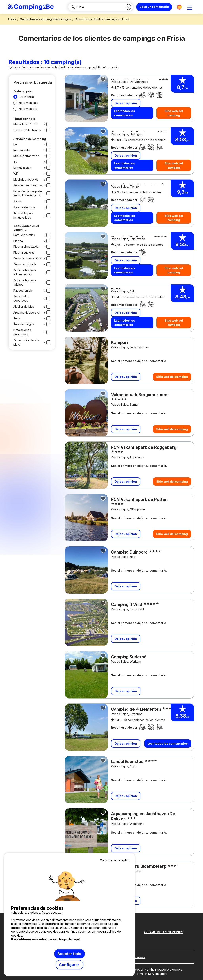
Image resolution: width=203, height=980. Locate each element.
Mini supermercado (26, 156)
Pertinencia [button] (26, 97)
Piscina (18, 241)
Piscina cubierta (24, 253)
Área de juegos (24, 324)
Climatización (22, 168)
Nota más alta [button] (28, 109)
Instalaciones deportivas (22, 332)
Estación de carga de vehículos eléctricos (28, 193)
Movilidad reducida (26, 180)
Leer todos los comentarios (125, 113)
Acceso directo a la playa (26, 342)
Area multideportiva (27, 312)
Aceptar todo (69, 954)
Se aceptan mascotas (28, 185)
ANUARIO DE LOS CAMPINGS (163, 932)
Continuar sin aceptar (114, 860)
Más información (107, 67)
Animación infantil (25, 264)
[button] (179, 7)
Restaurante (22, 150)
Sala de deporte (24, 207)
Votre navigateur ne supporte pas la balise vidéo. (69, 882)
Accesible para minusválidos (23, 215)
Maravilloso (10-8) (25, 124)
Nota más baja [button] (29, 103)
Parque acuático (24, 235)
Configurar (69, 965)
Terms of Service (147, 974)
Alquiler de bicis (24, 307)
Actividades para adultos (25, 283)
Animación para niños (28, 258)
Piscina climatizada (26, 247)
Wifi (16, 174)
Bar (16, 144)
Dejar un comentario (154, 7)
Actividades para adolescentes (25, 272)
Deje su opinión (126, 103)
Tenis (17, 318)
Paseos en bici (23, 290)
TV (15, 162)
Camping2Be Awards (27, 130)
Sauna (18, 201)
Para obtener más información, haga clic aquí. (46, 939)
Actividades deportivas (21, 299)
